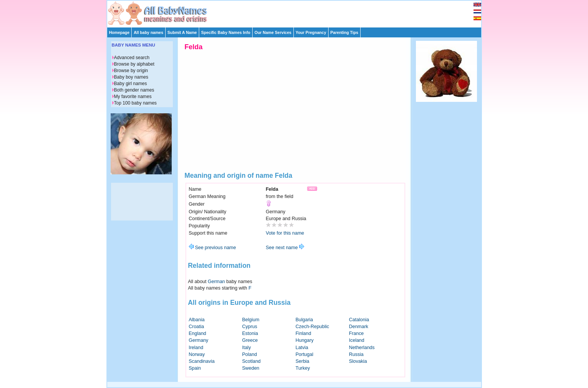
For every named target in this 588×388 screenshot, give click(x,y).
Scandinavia (202, 361)
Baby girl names (131, 84)
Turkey (303, 368)
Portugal (304, 354)
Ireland (196, 348)
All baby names (148, 32)
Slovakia (358, 361)
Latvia (302, 348)
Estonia (250, 333)
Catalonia (359, 320)
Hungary (305, 340)
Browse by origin (131, 71)
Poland (250, 354)
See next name (285, 248)
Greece (250, 340)
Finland (304, 333)
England (198, 333)
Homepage (119, 32)
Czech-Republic (313, 327)
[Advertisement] (298, 12)
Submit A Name (182, 32)
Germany (199, 340)
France (357, 333)
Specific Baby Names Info (226, 32)
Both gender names (134, 90)
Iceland (357, 340)
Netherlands (362, 348)
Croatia (197, 327)
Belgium (251, 320)
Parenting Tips (344, 32)
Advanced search (132, 58)
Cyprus (250, 327)
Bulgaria (304, 320)
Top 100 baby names (135, 103)
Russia (356, 354)
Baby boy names (131, 77)
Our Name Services (273, 32)
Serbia (303, 361)
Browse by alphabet (134, 64)
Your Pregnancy (311, 32)
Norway (197, 354)
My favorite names (133, 97)
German (217, 282)
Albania (197, 320)
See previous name (213, 248)
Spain (195, 368)
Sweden (251, 368)
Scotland (252, 361)
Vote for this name (285, 233)
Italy (247, 348)
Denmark (359, 327)
